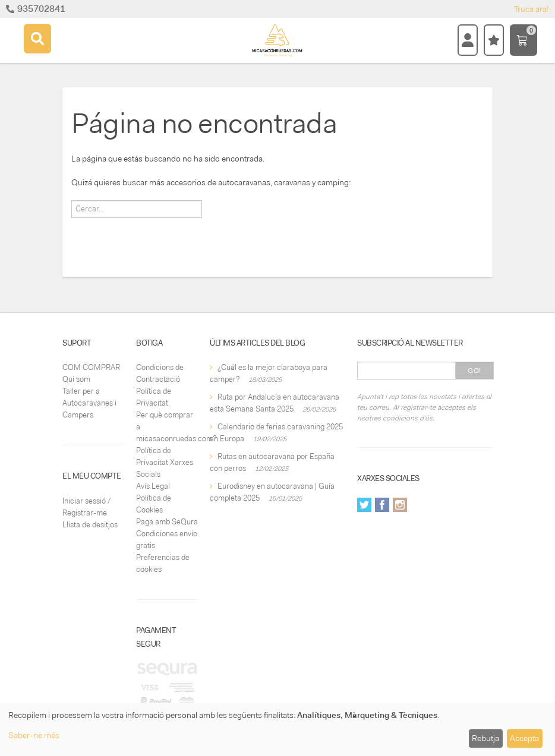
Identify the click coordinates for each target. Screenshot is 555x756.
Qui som (76, 379)
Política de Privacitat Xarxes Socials (165, 462)
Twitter (364, 505)
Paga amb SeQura (167, 522)
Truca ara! (532, 9)
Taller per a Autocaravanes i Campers (89, 403)
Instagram (400, 505)
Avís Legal (153, 486)
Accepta (524, 738)
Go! (474, 371)
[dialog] (277, 730)
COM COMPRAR (91, 367)
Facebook (382, 505)
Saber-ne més (34, 735)
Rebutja (485, 738)
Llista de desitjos (90, 525)
